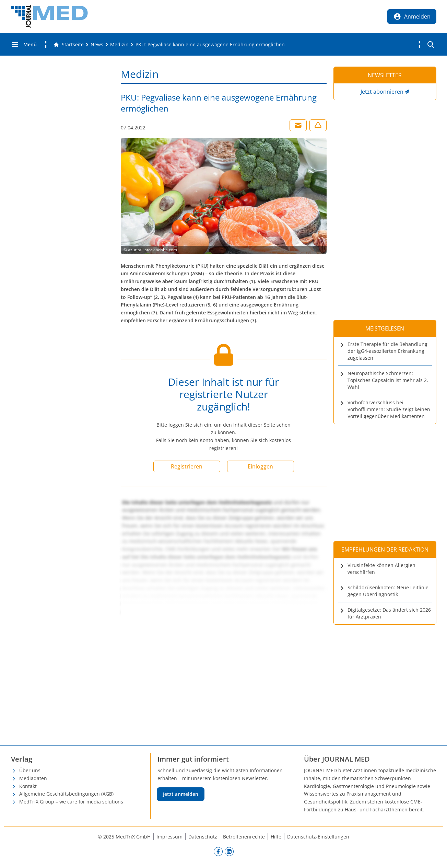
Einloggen (260, 466)
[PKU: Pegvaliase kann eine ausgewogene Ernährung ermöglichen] (210, 45)
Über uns (30, 770)
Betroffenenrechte (244, 837)
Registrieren (187, 466)
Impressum (169, 837)
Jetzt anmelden (181, 794)
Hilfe (276, 837)
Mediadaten (33, 778)
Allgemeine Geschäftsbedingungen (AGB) (66, 794)
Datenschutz (203, 837)
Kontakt (28, 786)
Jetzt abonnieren (382, 92)
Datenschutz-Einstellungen (318, 837)
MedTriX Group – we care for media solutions (71, 802)
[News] (97, 45)
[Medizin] (119, 45)
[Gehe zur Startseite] (69, 45)
